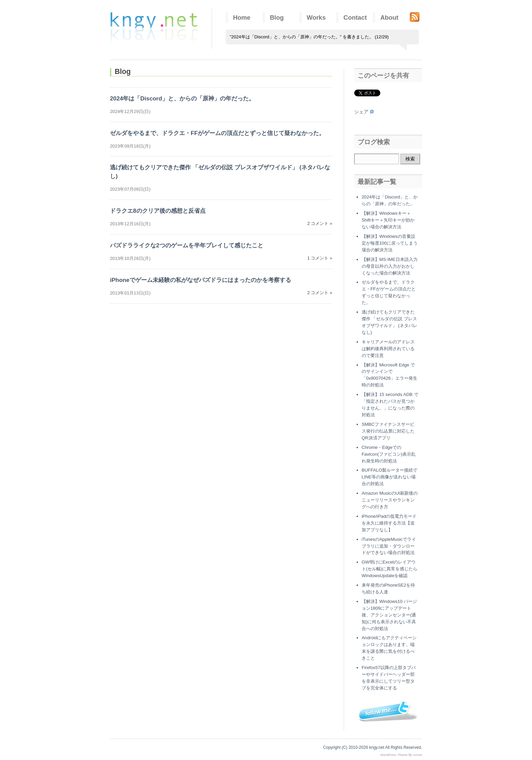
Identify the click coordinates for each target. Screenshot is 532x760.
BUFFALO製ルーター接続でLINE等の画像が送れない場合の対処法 (390, 477)
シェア (361, 112)
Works (316, 17)
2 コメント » (320, 224)
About (389, 17)
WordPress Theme (394, 755)
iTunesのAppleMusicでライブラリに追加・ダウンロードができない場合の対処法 (389, 546)
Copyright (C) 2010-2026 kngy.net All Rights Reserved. (373, 747)
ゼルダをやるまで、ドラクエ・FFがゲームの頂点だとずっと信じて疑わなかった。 (217, 133)
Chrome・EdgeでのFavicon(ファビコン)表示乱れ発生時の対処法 (389, 454)
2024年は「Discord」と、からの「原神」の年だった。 (182, 98)
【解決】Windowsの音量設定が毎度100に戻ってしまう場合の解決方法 (390, 243)
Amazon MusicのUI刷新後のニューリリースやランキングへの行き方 (390, 500)
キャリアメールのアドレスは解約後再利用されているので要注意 (388, 349)
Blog (277, 17)
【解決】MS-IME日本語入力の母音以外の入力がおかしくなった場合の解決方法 (390, 266)
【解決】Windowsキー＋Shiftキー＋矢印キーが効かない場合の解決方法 (388, 220)
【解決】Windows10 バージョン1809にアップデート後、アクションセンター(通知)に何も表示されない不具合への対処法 (389, 615)
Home (242, 17)
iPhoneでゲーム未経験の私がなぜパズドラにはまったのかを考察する (201, 280)
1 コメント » (320, 258)
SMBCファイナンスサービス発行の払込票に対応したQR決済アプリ (388, 431)
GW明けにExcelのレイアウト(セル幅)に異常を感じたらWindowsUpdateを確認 (390, 569)
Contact (355, 17)
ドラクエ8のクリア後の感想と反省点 (158, 211)
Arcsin (417, 755)
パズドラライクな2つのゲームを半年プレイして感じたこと (187, 245)
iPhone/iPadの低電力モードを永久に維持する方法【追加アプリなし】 (389, 523)
